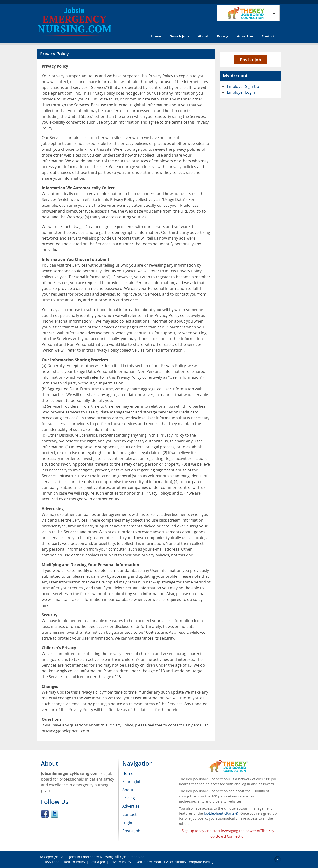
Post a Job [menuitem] (131, 831)
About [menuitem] (128, 790)
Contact (268, 36)
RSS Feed (52, 862)
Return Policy (75, 862)
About (203, 36)
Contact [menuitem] (129, 814)
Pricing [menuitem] (129, 798)
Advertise (245, 36)
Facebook (45, 814)
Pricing (223, 36)
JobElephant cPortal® (221, 813)
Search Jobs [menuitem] (133, 782)
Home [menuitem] (128, 773)
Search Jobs (180, 36)
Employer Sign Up (243, 86)
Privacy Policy (121, 862)
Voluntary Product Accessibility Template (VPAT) (175, 862)
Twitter (55, 814)
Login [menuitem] (127, 823)
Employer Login (241, 92)
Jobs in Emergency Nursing (91, 857)
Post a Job (250, 60)
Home (156, 36)
